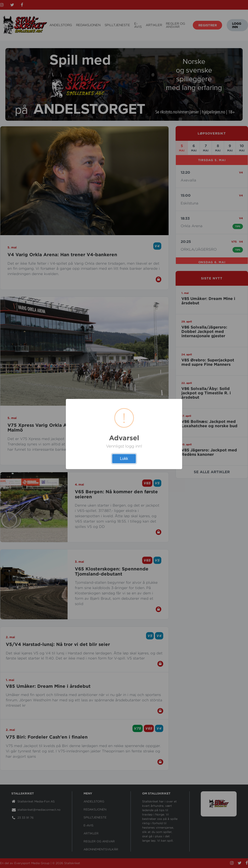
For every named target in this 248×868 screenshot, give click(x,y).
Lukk (124, 459)
